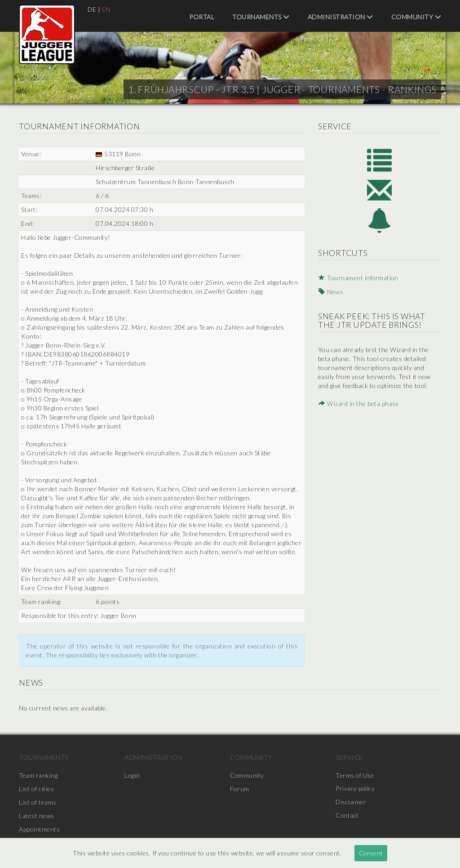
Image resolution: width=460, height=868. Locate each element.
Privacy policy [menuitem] (355, 789)
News (330, 293)
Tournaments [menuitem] (261, 17)
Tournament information (358, 280)
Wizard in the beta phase (358, 405)
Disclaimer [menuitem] (351, 802)
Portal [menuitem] (202, 17)
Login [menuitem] (132, 775)
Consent (371, 853)
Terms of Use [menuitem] (355, 775)
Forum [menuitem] (240, 789)
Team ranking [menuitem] (38, 775)
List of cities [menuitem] (36, 789)
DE (92, 9)
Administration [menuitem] (341, 17)
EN (107, 9)
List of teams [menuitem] (38, 802)
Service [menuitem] (349, 757)
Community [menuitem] (416, 17)
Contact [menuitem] (347, 816)
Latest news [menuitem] (37, 816)
